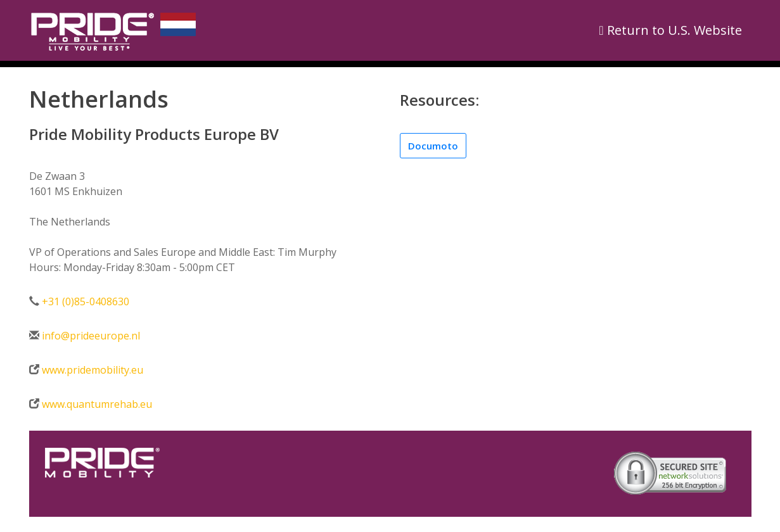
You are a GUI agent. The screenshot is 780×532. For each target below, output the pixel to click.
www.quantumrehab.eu (96, 404)
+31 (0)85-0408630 (86, 301)
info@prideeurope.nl (91, 336)
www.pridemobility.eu (91, 370)
